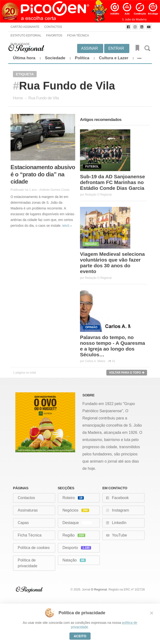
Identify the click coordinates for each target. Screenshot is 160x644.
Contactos (53, 27)
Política (82, 58)
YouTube (119, 535)
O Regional (99, 589)
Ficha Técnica (78, 36)
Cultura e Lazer (114, 58)
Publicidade (20, 44)
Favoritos (54, 36)
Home (18, 98)
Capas (23, 523)
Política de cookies (34, 548)
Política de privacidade (28, 563)
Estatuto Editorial (26, 36)
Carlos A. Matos (95, 361)
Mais (67, 226)
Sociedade (55, 58)
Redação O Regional (98, 195)
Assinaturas (28, 510)
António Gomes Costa (54, 190)
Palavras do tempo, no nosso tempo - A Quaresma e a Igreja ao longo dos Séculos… (113, 346)
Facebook (120, 498)
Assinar (90, 48)
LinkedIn (119, 523)
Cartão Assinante (25, 27)
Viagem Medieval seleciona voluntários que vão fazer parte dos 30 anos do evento (112, 263)
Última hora (24, 58)
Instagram (120, 510)
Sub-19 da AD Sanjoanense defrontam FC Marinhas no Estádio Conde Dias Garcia (112, 182)
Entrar (116, 48)
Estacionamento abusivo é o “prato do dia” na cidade (43, 174)
